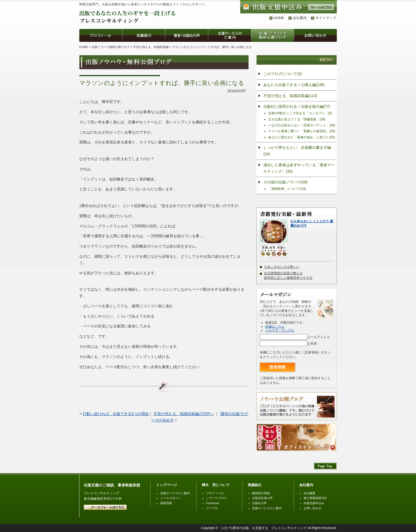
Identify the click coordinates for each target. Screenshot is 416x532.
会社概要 (309, 493)
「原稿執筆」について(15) (287, 189)
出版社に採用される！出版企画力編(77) (297, 106)
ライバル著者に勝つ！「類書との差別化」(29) (302, 131)
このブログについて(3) (282, 74)
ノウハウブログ (216, 498)
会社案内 (300, 18)
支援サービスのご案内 (175, 493)
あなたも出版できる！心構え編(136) (294, 85)
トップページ (166, 485)
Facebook (213, 503)
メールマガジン (171, 498)
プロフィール (215, 493)
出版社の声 (259, 503)
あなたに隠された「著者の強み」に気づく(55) (302, 137)
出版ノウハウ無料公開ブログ (111, 47)
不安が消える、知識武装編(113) (290, 96)
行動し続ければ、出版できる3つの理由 (116, 414)
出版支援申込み (314, 503)
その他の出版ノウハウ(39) (285, 182)
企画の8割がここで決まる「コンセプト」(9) (300, 113)
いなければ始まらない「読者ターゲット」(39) (302, 125)
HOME (279, 18)
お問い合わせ (312, 508)
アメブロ (212, 508)
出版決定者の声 (262, 498)
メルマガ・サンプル (280, 330)
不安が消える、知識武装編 (151, 47)
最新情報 (166, 503)
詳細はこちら (275, 327)
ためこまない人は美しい (282, 267)
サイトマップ (326, 18)
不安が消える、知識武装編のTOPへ (184, 414)
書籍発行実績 (261, 493)
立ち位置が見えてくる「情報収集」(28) (297, 119)
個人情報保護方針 (315, 498)
